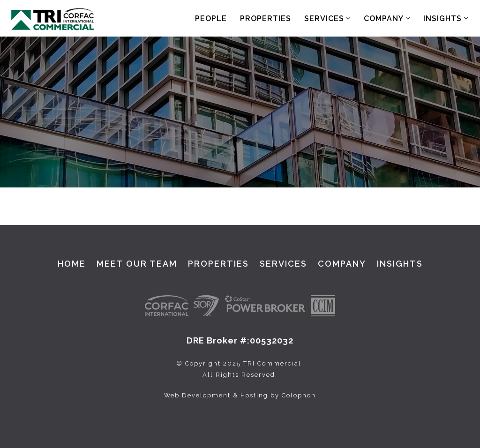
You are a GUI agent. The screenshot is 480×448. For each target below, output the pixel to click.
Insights (446, 19)
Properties (266, 19)
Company (387, 19)
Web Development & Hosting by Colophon (240, 395)
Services (327, 19)
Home (72, 264)
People (211, 19)
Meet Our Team (137, 264)
